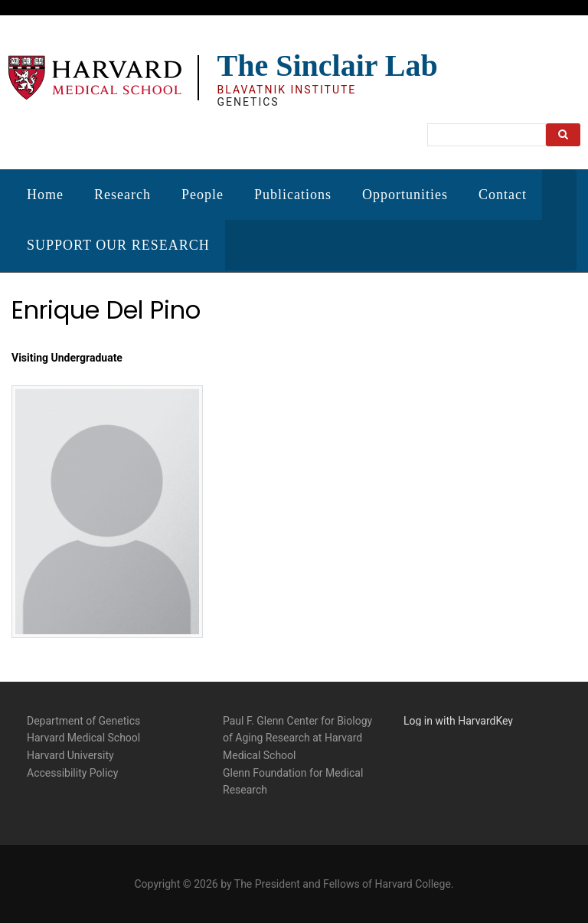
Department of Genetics (83, 718)
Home (45, 195)
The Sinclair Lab (327, 65)
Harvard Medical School (83, 736)
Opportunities (405, 195)
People (203, 195)
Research (122, 195)
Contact (503, 195)
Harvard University (70, 754)
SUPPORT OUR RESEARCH (118, 245)
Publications (293, 195)
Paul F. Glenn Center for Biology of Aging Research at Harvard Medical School (297, 736)
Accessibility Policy (72, 771)
